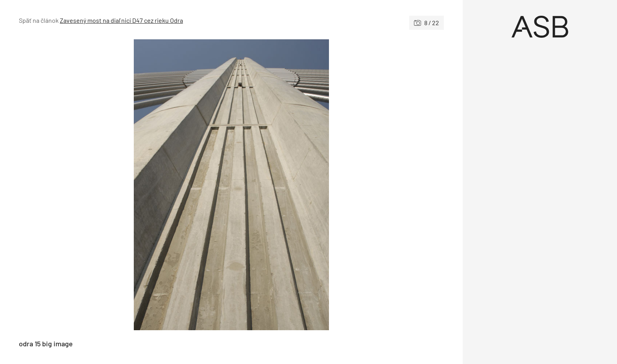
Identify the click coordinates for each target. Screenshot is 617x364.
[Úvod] (540, 27)
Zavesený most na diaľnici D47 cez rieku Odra (121, 20)
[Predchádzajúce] (125, 185)
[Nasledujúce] (338, 185)
